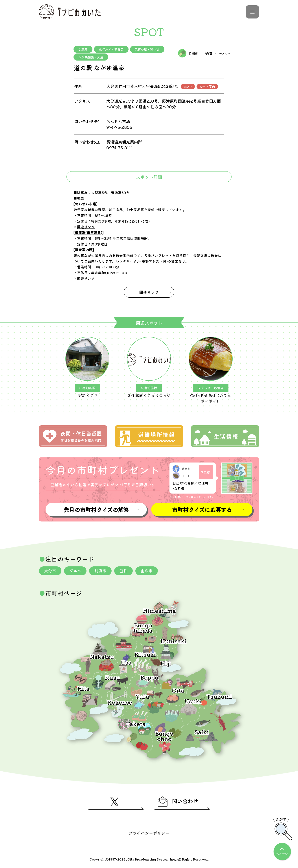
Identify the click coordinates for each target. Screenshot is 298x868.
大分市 (50, 571)
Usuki (193, 701)
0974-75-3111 (120, 147)
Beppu (149, 677)
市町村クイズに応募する (202, 510)
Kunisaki (174, 641)
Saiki (202, 732)
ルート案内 (207, 87)
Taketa (136, 723)
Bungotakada (143, 628)
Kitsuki (145, 654)
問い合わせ (178, 802)
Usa (126, 662)
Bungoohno (164, 736)
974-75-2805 (119, 127)
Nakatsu (102, 656)
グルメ (75, 571)
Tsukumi (219, 696)
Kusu (112, 677)
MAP (188, 87)
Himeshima (159, 610)
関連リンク (86, 227)
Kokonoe (120, 702)
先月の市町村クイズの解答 (96, 510)
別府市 (100, 571)
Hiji (166, 663)
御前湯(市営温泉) (88, 232)
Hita (84, 688)
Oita (178, 690)
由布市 (147, 571)
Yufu (142, 696)
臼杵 (123, 571)
